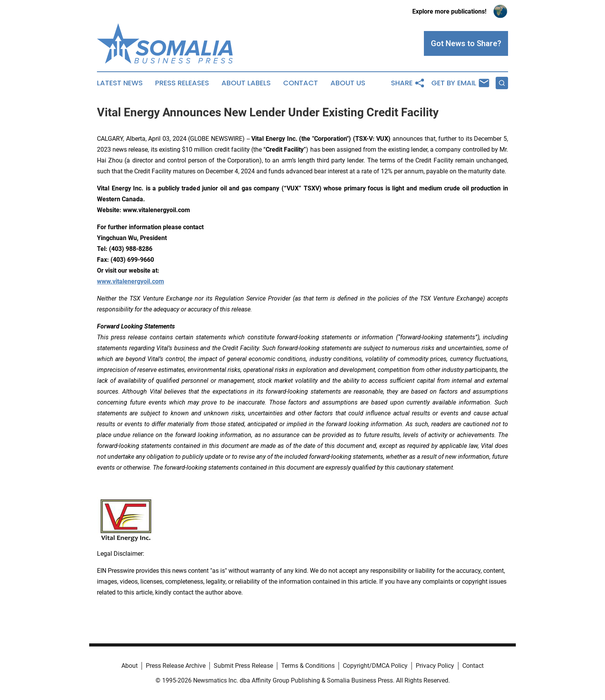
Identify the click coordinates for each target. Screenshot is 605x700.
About (130, 666)
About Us (348, 83)
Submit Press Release (243, 666)
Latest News (120, 83)
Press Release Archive (176, 666)
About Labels (246, 83)
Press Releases (182, 83)
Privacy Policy (435, 666)
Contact (301, 83)
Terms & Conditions (308, 666)
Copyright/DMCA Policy (375, 666)
